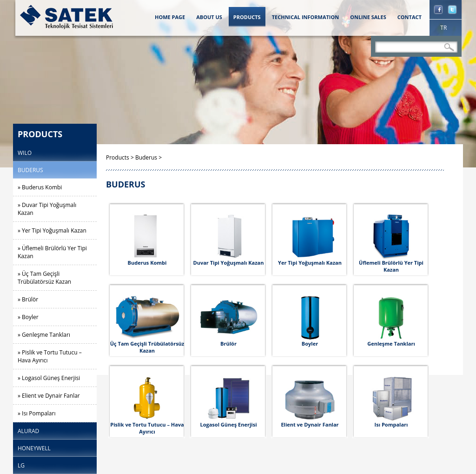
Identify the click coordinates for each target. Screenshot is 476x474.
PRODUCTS (247, 17)
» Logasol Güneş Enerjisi (49, 378)
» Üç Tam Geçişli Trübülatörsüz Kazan (44, 278)
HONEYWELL (34, 448)
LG (21, 465)
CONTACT (410, 17)
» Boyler (28, 317)
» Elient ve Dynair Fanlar (49, 396)
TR (443, 28)
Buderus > (149, 157)
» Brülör (28, 299)
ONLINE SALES (368, 17)
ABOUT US (209, 17)
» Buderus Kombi (40, 187)
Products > (121, 157)
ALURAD (28, 431)
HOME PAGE (170, 17)
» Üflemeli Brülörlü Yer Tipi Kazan (52, 252)
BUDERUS (30, 170)
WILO (25, 153)
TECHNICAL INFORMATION (306, 17)
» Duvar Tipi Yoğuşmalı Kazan (47, 209)
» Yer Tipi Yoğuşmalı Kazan (52, 230)
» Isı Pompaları (36, 413)
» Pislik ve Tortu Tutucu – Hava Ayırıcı (50, 356)
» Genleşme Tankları (44, 335)
